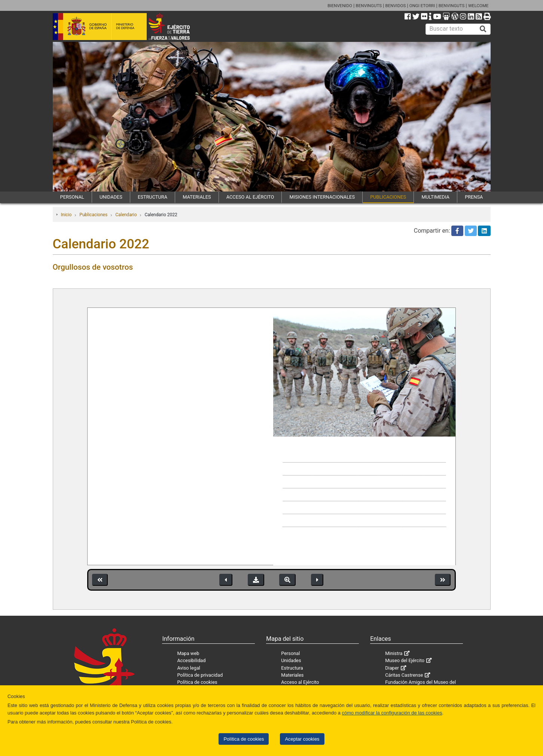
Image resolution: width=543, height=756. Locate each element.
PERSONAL (72, 197)
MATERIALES (197, 197)
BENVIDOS (396, 6)
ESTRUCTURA (152, 197)
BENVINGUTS (369, 6)
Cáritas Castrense (404, 675)
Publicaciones (93, 215)
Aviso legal (189, 668)
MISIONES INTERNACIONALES (322, 197)
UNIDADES (111, 197)
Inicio (66, 215)
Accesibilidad (191, 660)
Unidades (291, 660)
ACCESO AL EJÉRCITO (250, 197)
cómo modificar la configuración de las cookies (392, 713)
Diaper (392, 668)
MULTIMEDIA (435, 197)
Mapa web (188, 653)
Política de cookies (244, 739)
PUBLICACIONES (388, 197)
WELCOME (478, 6)
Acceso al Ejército (300, 682)
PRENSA (474, 197)
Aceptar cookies (302, 739)
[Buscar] (483, 29)
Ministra (394, 653)
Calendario (126, 215)
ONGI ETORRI (422, 6)
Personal (290, 653)
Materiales (292, 675)
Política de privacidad (200, 675)
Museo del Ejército (405, 660)
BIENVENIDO (340, 6)
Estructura (292, 668)
